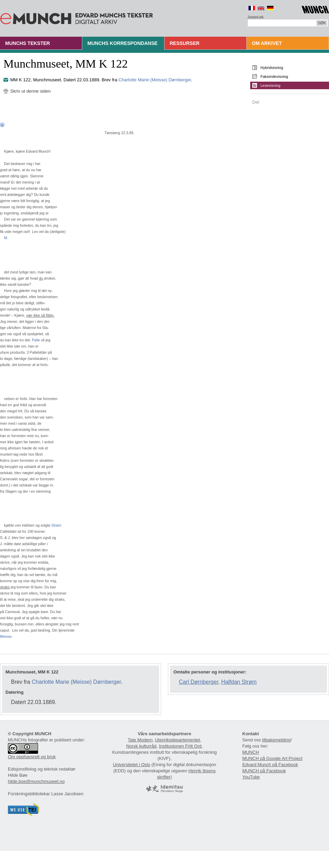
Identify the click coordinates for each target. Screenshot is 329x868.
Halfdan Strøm (239, 682)
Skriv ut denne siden (31, 91)
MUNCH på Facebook (264, 771)
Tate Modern (140, 740)
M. (6, 238)
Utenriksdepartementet (178, 740)
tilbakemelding (276, 740)
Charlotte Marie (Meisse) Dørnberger (155, 80)
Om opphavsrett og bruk (32, 757)
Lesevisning (270, 85)
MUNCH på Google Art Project (272, 758)
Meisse (6, 636)
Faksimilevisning (274, 77)
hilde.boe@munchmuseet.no (36, 781)
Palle (36, 340)
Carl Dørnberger (199, 682)
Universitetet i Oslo (131, 765)
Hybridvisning (272, 68)
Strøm (56, 525)
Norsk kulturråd (141, 746)
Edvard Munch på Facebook (270, 765)
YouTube (251, 777)
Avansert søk (256, 16)
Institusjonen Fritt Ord (180, 746)
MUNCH (251, 752)
